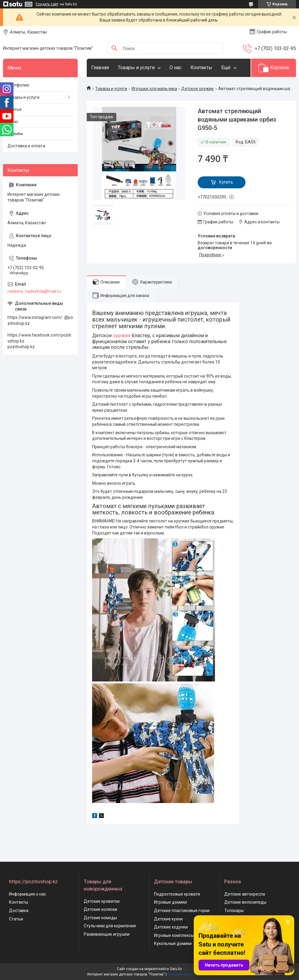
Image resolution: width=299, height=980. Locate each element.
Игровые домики (170, 902)
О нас (176, 68)
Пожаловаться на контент (190, 974)
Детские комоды (100, 918)
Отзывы (15, 134)
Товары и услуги (136, 68)
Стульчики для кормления (110, 926)
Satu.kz (176, 969)
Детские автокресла (245, 894)
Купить (226, 182)
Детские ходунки (171, 927)
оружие (122, 335)
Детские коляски (100, 909)
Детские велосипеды (245, 902)
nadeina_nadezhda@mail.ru (34, 291)
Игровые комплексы (174, 935)
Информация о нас (28, 894)
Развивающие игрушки (107, 934)
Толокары (234, 911)
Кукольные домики (173, 943)
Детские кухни (168, 919)
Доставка (19, 911)
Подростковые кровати (177, 894)
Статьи (15, 109)
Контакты (201, 68)
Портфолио (18, 85)
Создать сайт (47, 4)
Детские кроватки (102, 901)
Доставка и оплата (26, 146)
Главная (100, 68)
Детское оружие (197, 89)
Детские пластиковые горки (182, 911)
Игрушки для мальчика (154, 89)
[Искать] (114, 48)
